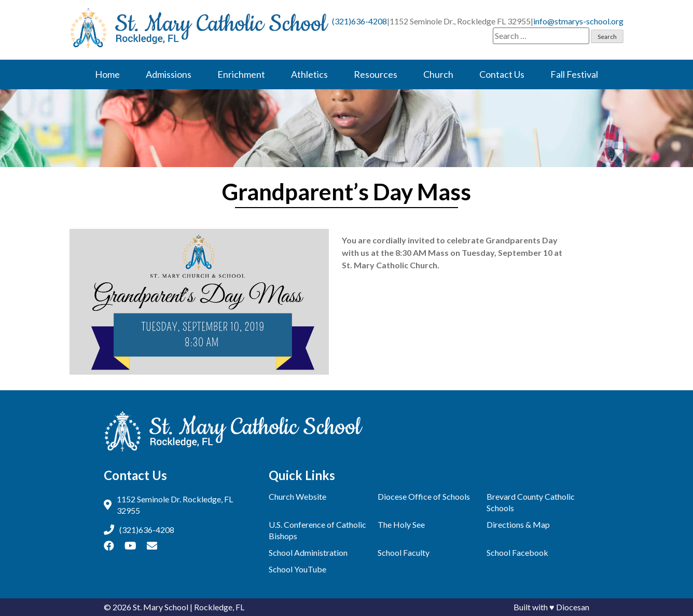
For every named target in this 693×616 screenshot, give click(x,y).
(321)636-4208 (359, 21)
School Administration (308, 552)
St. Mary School (161, 607)
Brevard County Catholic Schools (531, 502)
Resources (376, 74)
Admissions (169, 74)
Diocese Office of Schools (424, 496)
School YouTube (297, 569)
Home (107, 74)
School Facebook (517, 552)
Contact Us (502, 74)
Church (438, 74)
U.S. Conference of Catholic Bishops (317, 530)
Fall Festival (574, 74)
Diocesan (573, 607)
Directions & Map (518, 524)
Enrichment (241, 74)
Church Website (297, 496)
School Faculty (404, 552)
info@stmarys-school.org (578, 21)
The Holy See (401, 524)
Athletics (309, 74)
